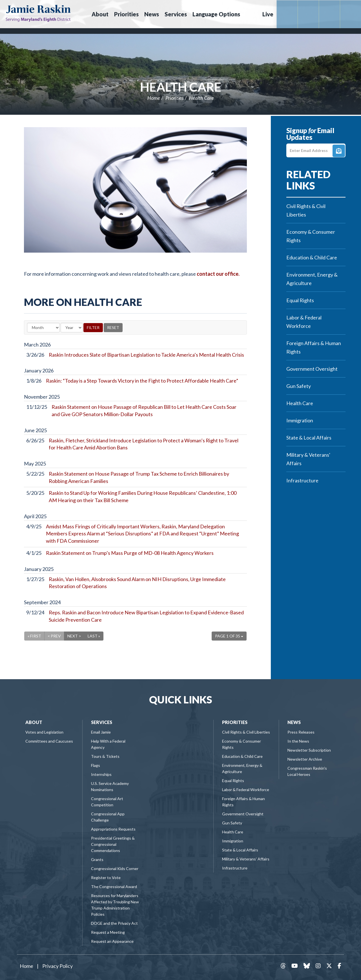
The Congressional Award (114, 887)
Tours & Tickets (105, 756)
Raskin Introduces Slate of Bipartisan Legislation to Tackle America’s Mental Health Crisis (146, 355)
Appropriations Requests (113, 829)
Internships (101, 774)
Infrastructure (302, 480)
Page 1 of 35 (229, 636)
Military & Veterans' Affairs (308, 459)
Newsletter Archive (305, 759)
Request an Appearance (112, 941)
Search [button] (251, 14)
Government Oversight (312, 369)
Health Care (181, 87)
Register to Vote (106, 878)
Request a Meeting (108, 932)
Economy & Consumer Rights (311, 236)
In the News (298, 741)
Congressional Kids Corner (115, 868)
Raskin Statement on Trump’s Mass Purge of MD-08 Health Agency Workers (130, 553)
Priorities (174, 98)
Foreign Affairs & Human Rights (314, 347)
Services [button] (176, 14)
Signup (339, 151)
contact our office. (218, 274)
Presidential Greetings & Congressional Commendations (113, 844)
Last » (94, 636)
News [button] (152, 14)
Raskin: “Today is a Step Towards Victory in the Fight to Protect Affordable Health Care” (142, 381)
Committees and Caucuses (49, 741)
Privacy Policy (57, 966)
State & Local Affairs (309, 438)
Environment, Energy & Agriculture (312, 279)
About (34, 722)
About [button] (100, 14)
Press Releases (301, 732)
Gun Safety (299, 386)
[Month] (43, 328)
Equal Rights (300, 300)
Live (268, 14)
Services (102, 722)
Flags (96, 765)
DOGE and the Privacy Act (114, 923)
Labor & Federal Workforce (304, 322)
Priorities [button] (126, 14)
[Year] (72, 328)
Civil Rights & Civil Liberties (306, 210)
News (294, 722)
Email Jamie (101, 732)
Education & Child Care (312, 257)
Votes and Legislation (44, 732)
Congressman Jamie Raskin (38, 13)
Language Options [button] (216, 14)
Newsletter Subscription (309, 750)
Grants (97, 859)
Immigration (300, 420)
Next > (74, 636)
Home (154, 98)
